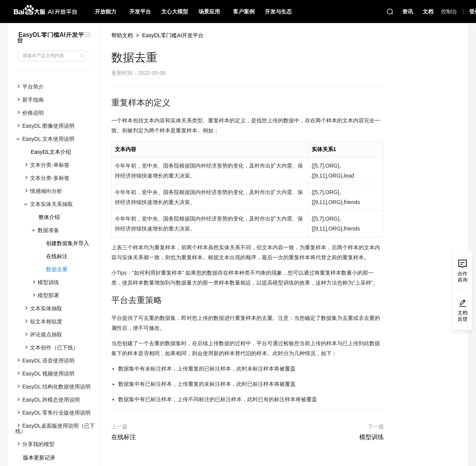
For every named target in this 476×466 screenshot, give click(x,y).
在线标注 (57, 256)
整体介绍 (49, 217)
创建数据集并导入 (68, 243)
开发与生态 (278, 12)
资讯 (408, 12)
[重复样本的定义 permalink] (107, 103)
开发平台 (140, 12)
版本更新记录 (39, 458)
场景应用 (209, 12)
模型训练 (372, 437)
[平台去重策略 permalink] (107, 300)
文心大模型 (175, 12)
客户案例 (244, 12)
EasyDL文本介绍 (51, 152)
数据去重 (57, 269)
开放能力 (106, 12)
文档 (428, 12)
